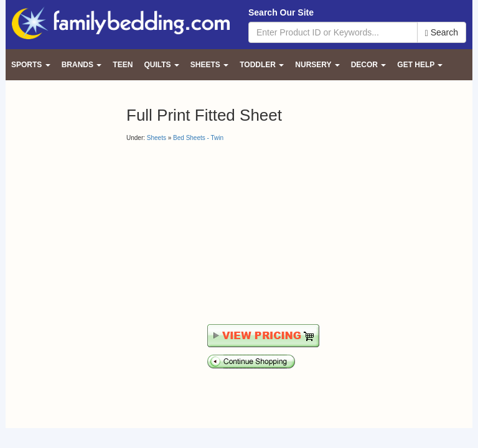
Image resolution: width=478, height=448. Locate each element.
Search (442, 33)
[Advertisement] (231, 233)
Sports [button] (31, 65)
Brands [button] (82, 65)
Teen (123, 65)
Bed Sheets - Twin (198, 138)
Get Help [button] (420, 65)
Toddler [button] (262, 65)
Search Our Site (281, 12)
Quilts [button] (161, 65)
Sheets (157, 138)
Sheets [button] (209, 65)
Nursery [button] (317, 65)
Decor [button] (369, 65)
